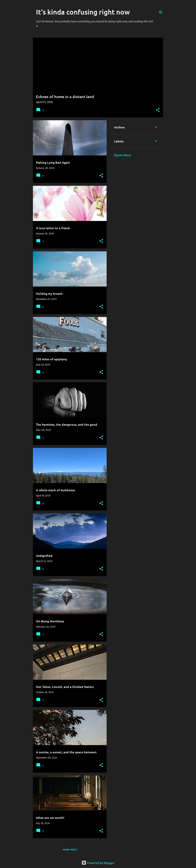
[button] (158, 110)
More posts (70, 850)
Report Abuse (123, 155)
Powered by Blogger (98, 863)
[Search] (161, 12)
